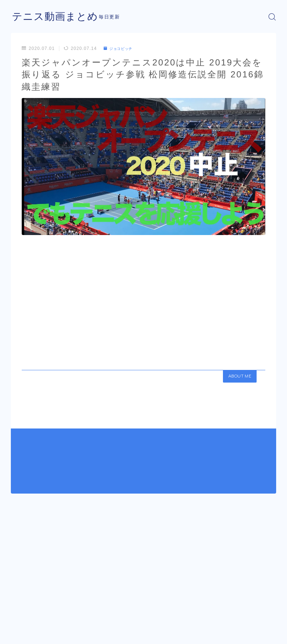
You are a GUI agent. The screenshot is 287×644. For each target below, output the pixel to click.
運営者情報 (22, 626)
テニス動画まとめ (58, 17)
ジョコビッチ (121, 48)
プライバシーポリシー (68, 626)
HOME (19, 598)
